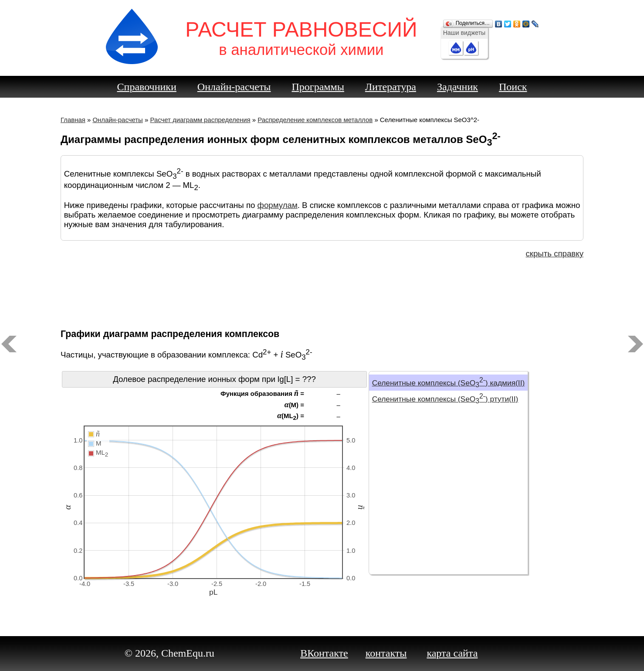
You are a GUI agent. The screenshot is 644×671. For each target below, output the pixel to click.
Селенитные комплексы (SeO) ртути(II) (445, 399)
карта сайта (452, 653)
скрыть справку (554, 254)
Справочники (147, 87)
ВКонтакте (324, 653)
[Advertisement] (322, 293)
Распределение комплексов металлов (315, 120)
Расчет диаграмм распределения (200, 120)
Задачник (458, 87)
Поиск (513, 87)
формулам (278, 205)
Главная (73, 120)
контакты (386, 653)
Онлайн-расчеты (234, 87)
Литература (391, 87)
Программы (318, 87)
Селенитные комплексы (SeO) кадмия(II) (449, 383)
